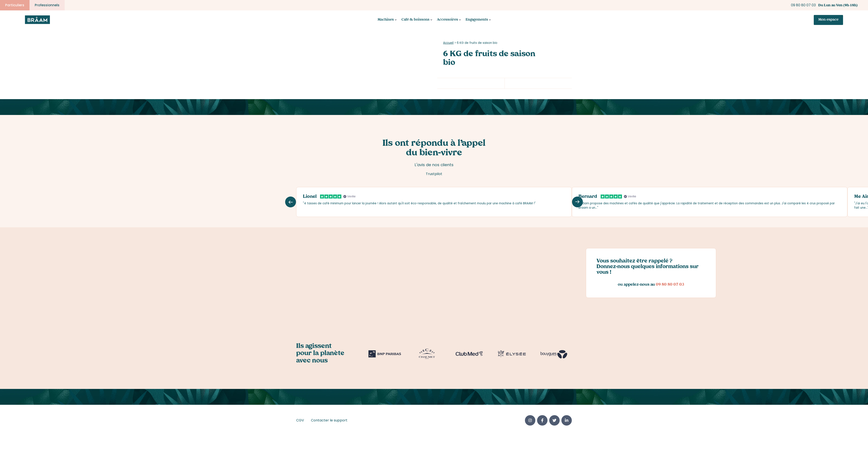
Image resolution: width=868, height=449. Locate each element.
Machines (386, 20)
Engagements (477, 20)
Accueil (448, 43)
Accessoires (448, 20)
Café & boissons (415, 20)
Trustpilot (434, 174)
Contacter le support (329, 421)
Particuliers (15, 5)
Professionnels (47, 5)
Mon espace (828, 20)
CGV (300, 421)
